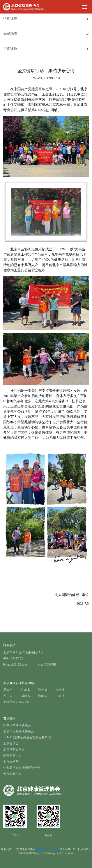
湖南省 (25, 696)
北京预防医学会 (14, 750)
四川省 (8, 696)
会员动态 (46, 34)
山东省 (60, 696)
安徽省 (60, 690)
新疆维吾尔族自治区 (17, 702)
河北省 (43, 690)
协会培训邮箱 (47, 665)
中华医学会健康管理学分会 (22, 768)
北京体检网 (11, 762)
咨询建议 (46, 49)
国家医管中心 (12, 756)
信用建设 (46, 19)
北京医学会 (11, 743)
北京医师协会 (12, 774)
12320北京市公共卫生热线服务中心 (27, 737)
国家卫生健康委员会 (17, 725)
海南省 (43, 696)
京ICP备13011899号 (48, 849)
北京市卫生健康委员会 (19, 731)
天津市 (8, 690)
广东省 (25, 690)
